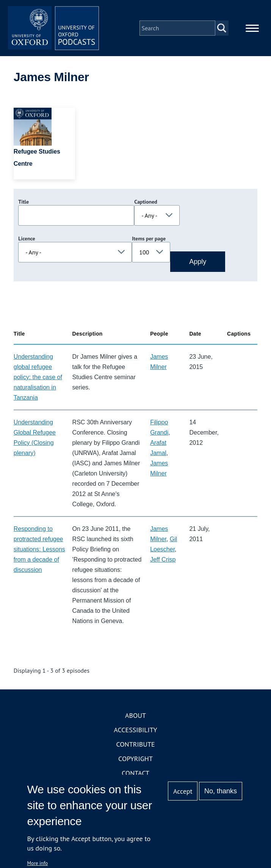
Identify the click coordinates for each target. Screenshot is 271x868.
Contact (135, 773)
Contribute (135, 744)
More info (38, 863)
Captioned (146, 202)
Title (23, 202)
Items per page (149, 239)
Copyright (135, 759)
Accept (183, 791)
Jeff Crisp (163, 560)
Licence (27, 239)
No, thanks (221, 791)
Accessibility (135, 730)
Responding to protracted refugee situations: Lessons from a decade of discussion (39, 549)
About (135, 715)
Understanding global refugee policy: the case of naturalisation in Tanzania (38, 377)
